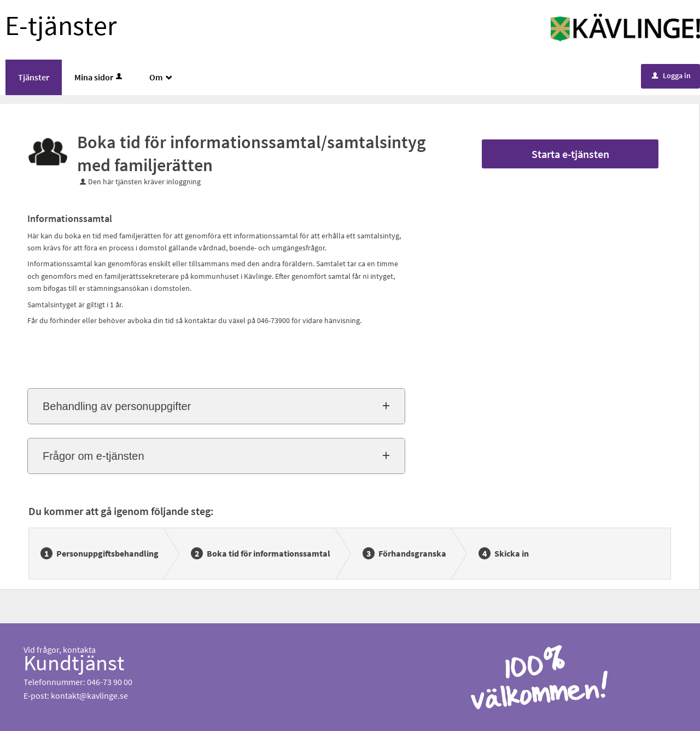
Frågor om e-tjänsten (94, 456)
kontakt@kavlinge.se (89, 695)
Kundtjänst (74, 663)
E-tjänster (61, 25)
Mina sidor (99, 77)
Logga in (671, 75)
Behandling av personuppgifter (117, 406)
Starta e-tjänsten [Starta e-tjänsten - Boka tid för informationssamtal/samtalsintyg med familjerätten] (570, 154)
